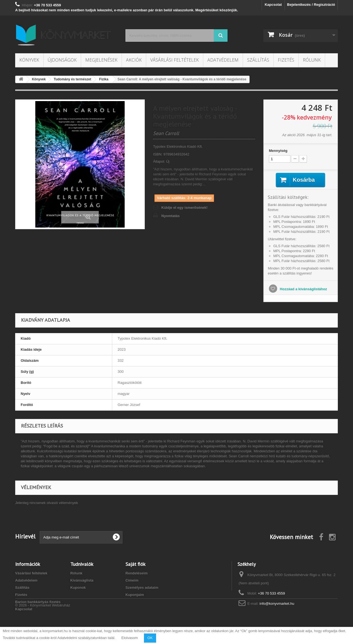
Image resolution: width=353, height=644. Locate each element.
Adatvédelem (223, 60)
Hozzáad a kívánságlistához (303, 289)
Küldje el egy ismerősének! (184, 208)
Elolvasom (130, 638)
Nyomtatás (170, 216)
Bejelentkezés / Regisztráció (311, 5)
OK (150, 638)
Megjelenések (101, 60)
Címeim (132, 580)
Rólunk (312, 60)
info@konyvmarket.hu (277, 604)
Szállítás (258, 60)
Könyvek (29, 60)
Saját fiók (135, 564)
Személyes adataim (142, 588)
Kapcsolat (273, 5)
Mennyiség (278, 151)
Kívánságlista (82, 580)
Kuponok (78, 588)
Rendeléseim (137, 573)
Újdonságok (62, 60)
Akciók (134, 60)
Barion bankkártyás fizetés (38, 602)
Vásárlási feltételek (175, 60)
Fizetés (286, 60)
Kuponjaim (135, 595)
